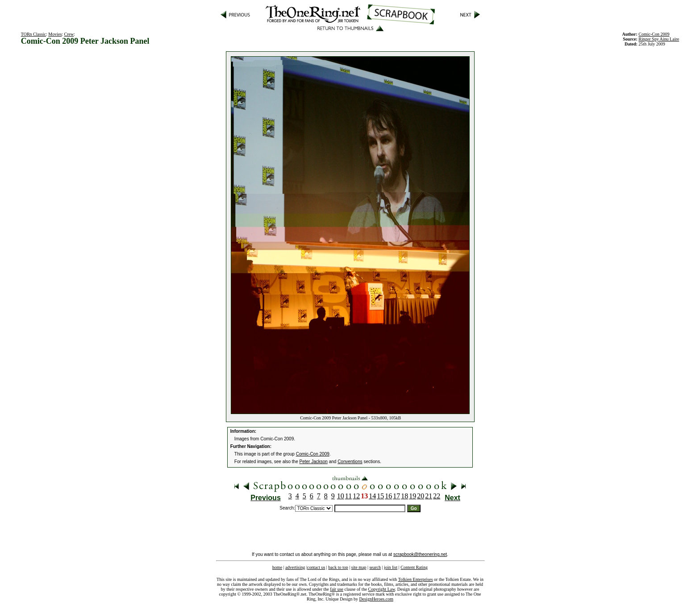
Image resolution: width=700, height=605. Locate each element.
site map (359, 567)
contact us (316, 567)
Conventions (350, 462)
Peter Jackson (314, 462)
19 (412, 496)
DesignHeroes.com (376, 599)
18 (404, 496)
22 (437, 496)
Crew (69, 34)
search (375, 567)
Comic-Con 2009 (313, 454)
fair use (337, 589)
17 (396, 496)
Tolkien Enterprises (416, 579)
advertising (295, 567)
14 (372, 496)
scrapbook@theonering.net (420, 554)
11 (348, 496)
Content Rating (414, 567)
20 (421, 496)
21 (429, 496)
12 (356, 496)
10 (341, 496)
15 (380, 496)
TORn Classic (33, 34)
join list (391, 567)
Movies (55, 34)
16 (388, 496)
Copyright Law (382, 589)
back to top (338, 567)
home (277, 567)
